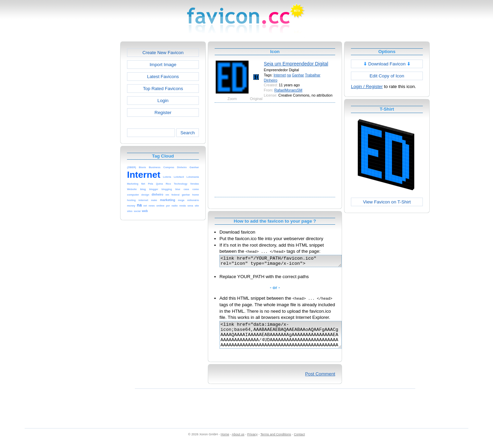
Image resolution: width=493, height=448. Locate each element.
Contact (300, 441)
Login (163, 101)
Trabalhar (313, 75)
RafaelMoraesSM (288, 90)
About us (238, 441)
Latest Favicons (163, 77)
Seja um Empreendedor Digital (296, 64)
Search (188, 133)
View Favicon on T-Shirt (387, 202)
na (289, 75)
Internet (280, 75)
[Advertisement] (91, 144)
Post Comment (320, 381)
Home (225, 441)
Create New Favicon (163, 53)
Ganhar (298, 75)
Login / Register (367, 86)
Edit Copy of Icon (387, 76)
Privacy (252, 441)
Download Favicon (387, 64)
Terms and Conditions (276, 441)
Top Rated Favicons (163, 89)
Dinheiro (271, 80)
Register (163, 113)
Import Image (163, 65)
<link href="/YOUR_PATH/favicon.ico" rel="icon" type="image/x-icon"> (288, 262)
